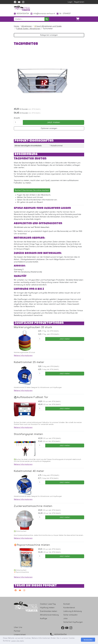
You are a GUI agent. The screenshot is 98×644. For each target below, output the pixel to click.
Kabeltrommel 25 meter (29, 362)
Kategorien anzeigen (49, 35)
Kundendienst (69, 608)
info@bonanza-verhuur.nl (43, 14)
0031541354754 (21, 14)
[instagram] (23, 2)
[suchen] (47, 19)
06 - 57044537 (64, 14)
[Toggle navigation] (83, 19)
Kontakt (67, 604)
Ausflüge (44, 619)
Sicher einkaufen (70, 615)
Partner (17, 631)
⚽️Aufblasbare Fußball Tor (31, 397)
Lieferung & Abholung (73, 611)
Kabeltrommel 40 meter (29, 471)
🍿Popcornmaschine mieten (32, 545)
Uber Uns (18, 627)
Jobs (65, 619)
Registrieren (79, 2)
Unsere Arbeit (20, 635)
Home (16, 26)
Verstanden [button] (88, 640)
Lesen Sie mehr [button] (18, 641)
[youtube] (19, 2)
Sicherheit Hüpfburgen (73, 622)
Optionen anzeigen (49, 128)
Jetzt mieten (53, 122)
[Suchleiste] (29, 19)
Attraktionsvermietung (49, 615)
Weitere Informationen (23, 356)
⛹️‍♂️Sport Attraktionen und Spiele (48, 26)
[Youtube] (20, 591)
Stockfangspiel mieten (28, 434)
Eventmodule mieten (49, 611)
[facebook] (15, 2)
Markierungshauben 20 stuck (33, 327)
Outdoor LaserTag (48, 604)
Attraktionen (27, 26)
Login (70, 2)
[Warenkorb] (78, 19)
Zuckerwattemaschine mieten (33, 506)
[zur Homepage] (22, 8)
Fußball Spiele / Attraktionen (28, 29)
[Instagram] (24, 591)
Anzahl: (17, 118)
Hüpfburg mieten (47, 608)
